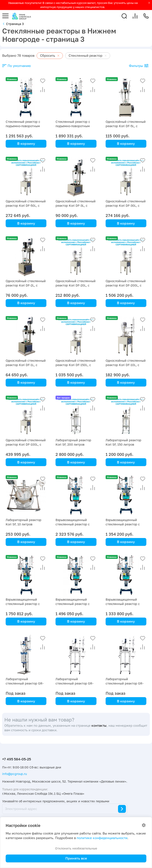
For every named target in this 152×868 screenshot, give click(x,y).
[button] (124, 16)
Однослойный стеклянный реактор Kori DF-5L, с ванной (126, 126)
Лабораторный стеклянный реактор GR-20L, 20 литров (125, 683)
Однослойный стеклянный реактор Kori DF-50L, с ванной (26, 206)
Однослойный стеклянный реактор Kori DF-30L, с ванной (126, 206)
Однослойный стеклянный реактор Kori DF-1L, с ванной (26, 365)
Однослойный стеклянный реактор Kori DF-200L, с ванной (126, 285)
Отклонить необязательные (76, 848)
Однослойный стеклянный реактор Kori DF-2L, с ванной (26, 285)
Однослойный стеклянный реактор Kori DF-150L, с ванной (76, 365)
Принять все (76, 858)
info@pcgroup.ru (14, 774)
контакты (99, 726)
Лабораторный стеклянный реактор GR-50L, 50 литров (74, 683)
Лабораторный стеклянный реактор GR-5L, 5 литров (25, 683)
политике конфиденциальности (102, 838)
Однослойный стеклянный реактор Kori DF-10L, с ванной (126, 365)
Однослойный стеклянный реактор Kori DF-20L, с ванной (76, 285)
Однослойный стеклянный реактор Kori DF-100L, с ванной (26, 444)
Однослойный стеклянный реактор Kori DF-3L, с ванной (76, 206)
